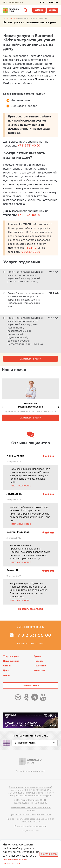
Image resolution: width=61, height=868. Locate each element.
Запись (53, 10)
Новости (39, 661)
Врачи (37, 657)
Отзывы (8, 666)
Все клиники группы (35, 743)
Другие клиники (13, 3)
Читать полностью (21, 486)
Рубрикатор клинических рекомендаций (30, 815)
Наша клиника (11, 661)
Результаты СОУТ (30, 831)
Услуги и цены (11, 657)
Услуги (14, 19)
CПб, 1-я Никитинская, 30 (31, 627)
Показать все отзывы (30, 609)
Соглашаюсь (49, 854)
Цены (6, 671)
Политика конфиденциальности (30, 826)
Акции (7, 675)
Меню (39, 10)
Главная (6, 19)
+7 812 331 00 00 (49, 3)
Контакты (39, 671)
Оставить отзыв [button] (30, 686)
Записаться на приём (30, 359)
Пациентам (40, 666)
